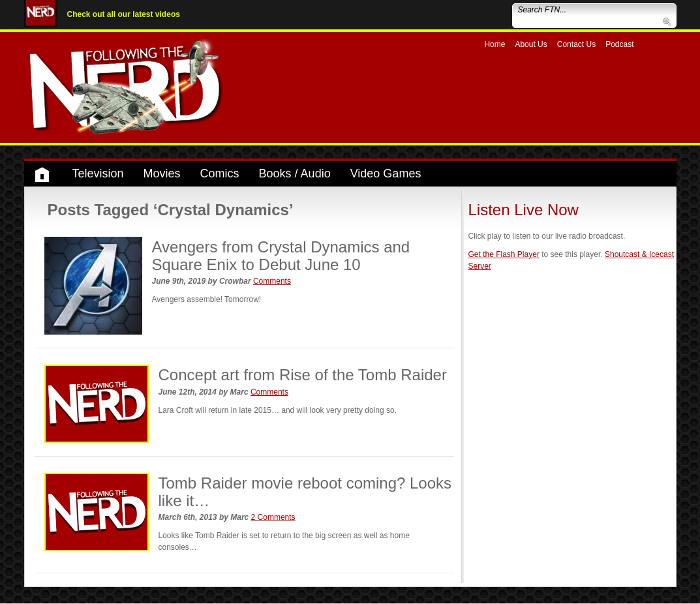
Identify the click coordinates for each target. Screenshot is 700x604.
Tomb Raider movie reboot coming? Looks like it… (305, 491)
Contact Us (576, 44)
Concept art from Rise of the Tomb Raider (303, 375)
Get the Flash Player (504, 254)
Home (495, 44)
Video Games (386, 174)
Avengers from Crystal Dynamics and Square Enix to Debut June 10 (281, 255)
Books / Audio (295, 174)
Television (98, 174)
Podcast (619, 44)
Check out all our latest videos (124, 14)
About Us (531, 44)
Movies (162, 174)
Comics (220, 174)
